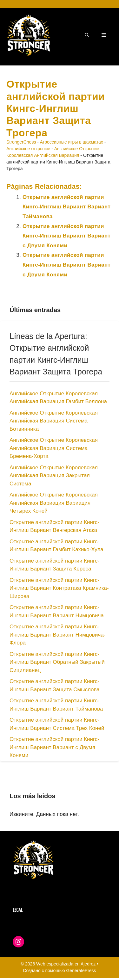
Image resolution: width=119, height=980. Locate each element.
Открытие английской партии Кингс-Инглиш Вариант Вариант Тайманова (66, 207)
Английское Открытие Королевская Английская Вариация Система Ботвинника (54, 421)
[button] (87, 35)
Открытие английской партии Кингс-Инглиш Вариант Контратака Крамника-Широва (59, 588)
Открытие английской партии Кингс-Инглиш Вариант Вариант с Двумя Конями (66, 236)
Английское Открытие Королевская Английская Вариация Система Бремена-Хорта (54, 448)
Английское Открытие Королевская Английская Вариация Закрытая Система (54, 476)
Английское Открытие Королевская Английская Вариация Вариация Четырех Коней (54, 503)
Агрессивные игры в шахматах (72, 142)
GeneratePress (81, 971)
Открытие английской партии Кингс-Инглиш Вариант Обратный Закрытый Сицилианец (57, 662)
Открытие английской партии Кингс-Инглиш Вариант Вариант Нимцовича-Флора (57, 635)
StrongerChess (21, 142)
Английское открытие (28, 149)
